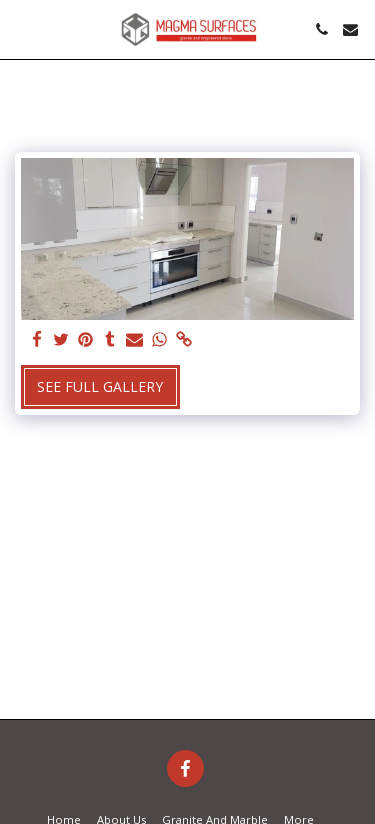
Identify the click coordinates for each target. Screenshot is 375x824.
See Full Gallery (100, 386)
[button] (22, 28)
